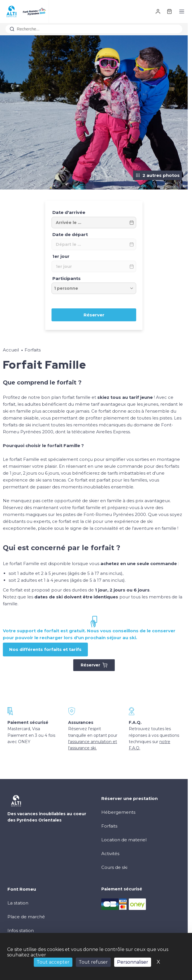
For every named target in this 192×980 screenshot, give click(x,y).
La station (18, 903)
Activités (110, 854)
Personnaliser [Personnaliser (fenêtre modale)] (133, 962)
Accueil (11, 350)
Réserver (94, 665)
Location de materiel (124, 840)
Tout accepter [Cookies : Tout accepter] (53, 962)
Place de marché (26, 917)
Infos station (21, 930)
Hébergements (118, 812)
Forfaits (33, 350)
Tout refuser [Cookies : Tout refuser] (93, 962)
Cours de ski (114, 867)
